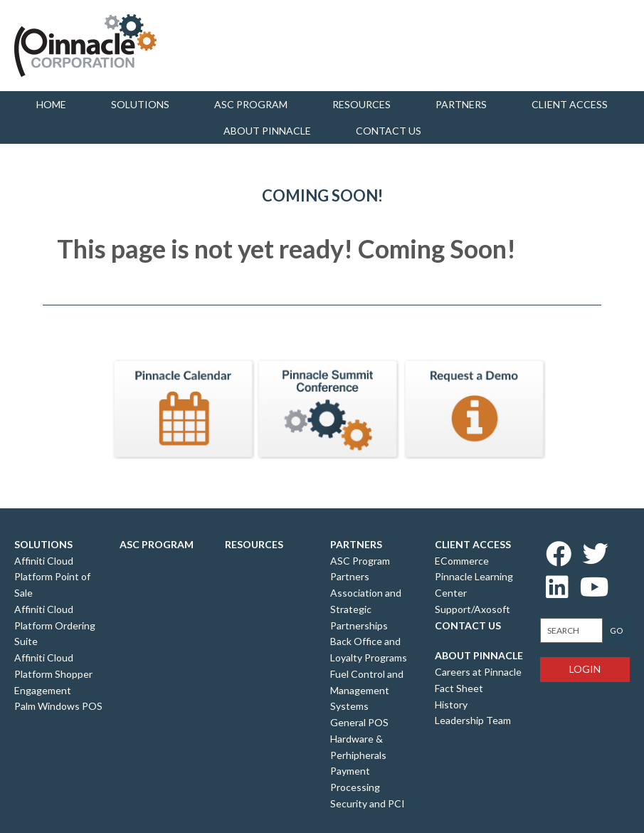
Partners (461, 104)
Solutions (140, 104)
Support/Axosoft (473, 609)
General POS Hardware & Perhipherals (359, 739)
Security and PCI (368, 803)
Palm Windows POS (58, 706)
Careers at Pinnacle (478, 672)
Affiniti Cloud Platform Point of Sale (52, 577)
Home (51, 104)
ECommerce (462, 561)
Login (585, 669)
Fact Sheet (459, 688)
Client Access (570, 104)
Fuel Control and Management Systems (367, 690)
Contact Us (468, 625)
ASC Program (251, 104)
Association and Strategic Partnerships (366, 609)
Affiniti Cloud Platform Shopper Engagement (53, 674)
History (451, 704)
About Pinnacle (267, 131)
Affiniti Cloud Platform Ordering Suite (55, 625)
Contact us (389, 131)
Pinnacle (85, 46)
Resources (361, 104)
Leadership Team (473, 720)
